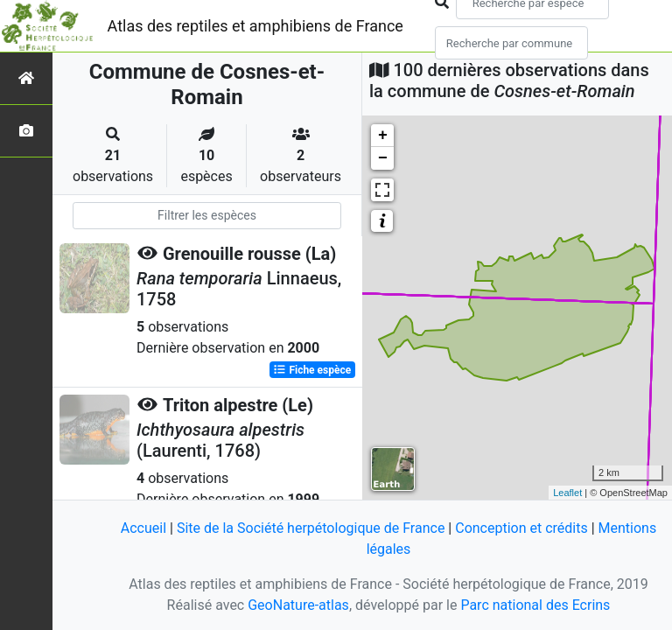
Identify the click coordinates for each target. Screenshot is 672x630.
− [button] (383, 158)
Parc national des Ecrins (535, 605)
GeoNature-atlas (298, 605)
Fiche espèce (312, 370)
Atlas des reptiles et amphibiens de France (255, 26)
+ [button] (383, 136)
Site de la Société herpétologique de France (311, 528)
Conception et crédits (521, 528)
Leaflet (567, 493)
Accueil (143, 528)
